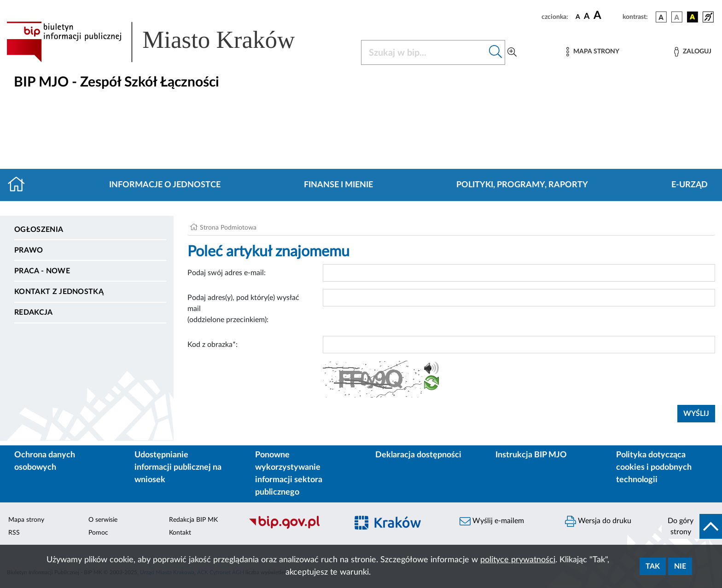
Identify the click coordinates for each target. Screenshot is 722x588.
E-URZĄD (690, 185)
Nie (680, 566)
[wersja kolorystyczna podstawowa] (661, 17)
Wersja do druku (598, 521)
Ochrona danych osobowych (45, 461)
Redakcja (34, 312)
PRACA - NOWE (42, 271)
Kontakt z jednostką (59, 292)
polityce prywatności (518, 560)
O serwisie (103, 520)
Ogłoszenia (39, 230)
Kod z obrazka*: (213, 345)
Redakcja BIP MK (193, 520)
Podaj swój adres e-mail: (227, 273)
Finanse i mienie (338, 185)
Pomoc (98, 533)
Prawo (29, 250)
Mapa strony (26, 520)
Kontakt (180, 533)
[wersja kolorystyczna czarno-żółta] (693, 17)
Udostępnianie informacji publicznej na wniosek (178, 467)
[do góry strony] (692, 526)
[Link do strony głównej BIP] (164, 42)
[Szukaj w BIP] (424, 52)
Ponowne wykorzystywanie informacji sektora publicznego (289, 474)
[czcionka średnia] (587, 17)
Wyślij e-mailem (492, 521)
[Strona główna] (20, 185)
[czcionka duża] (607, 16)
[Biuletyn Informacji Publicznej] (294, 528)
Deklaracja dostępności (418, 455)
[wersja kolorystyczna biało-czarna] (677, 17)
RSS (14, 533)
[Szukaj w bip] (496, 52)
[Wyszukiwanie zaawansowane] (512, 52)
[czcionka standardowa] (578, 17)
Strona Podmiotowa (228, 228)
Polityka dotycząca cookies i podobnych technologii (654, 467)
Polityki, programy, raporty (522, 185)
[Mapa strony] (593, 52)
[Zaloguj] (693, 52)
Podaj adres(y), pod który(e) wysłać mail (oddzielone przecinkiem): (243, 309)
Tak (653, 566)
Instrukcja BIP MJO (531, 455)
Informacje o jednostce (165, 185)
